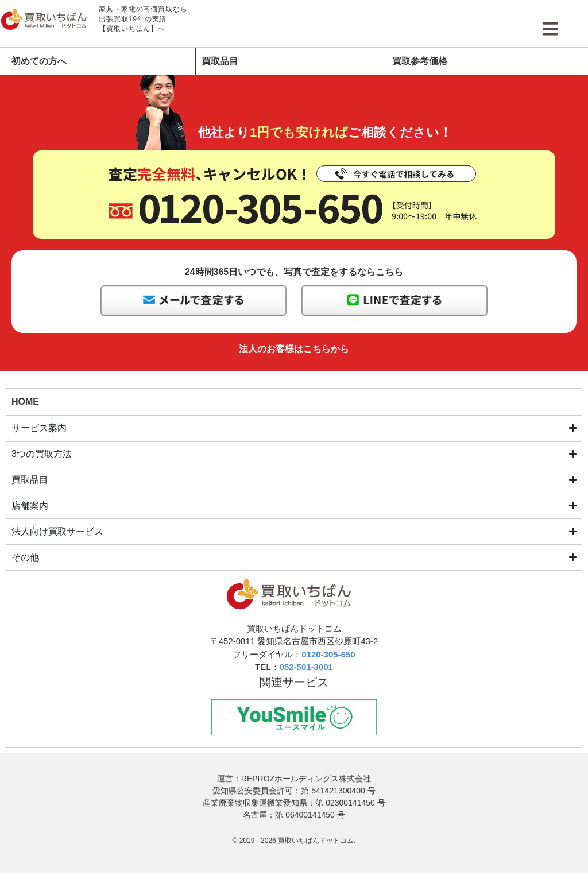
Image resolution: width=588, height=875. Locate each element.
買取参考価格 (420, 61)
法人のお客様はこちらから (294, 349)
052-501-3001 (306, 667)
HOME (25, 401)
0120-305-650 (328, 655)
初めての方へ (39, 61)
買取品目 (220, 61)
